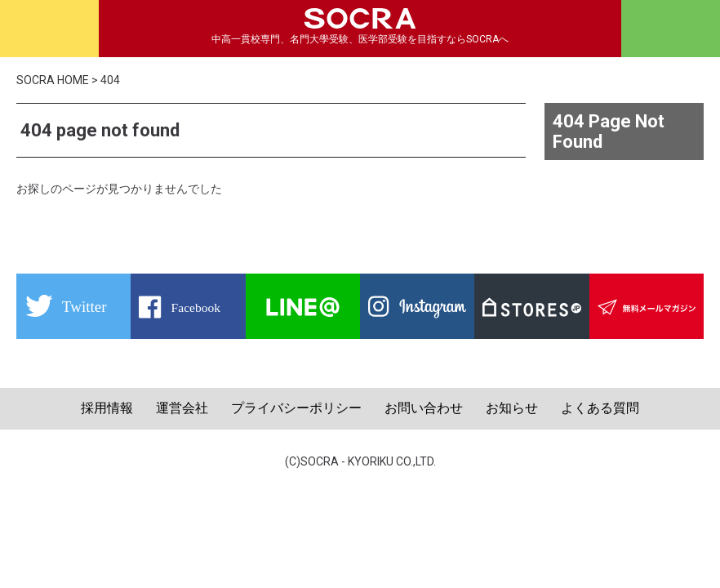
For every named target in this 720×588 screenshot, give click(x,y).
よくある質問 (600, 408)
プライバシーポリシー (296, 408)
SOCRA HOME (53, 80)
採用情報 (107, 408)
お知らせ (512, 408)
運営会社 (182, 408)
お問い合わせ (424, 408)
